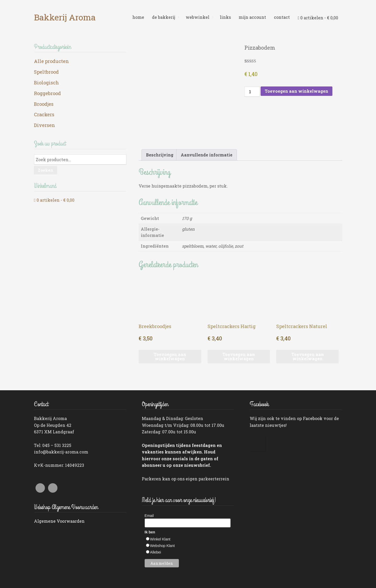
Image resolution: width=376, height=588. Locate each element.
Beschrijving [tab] (160, 122)
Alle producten (51, 61)
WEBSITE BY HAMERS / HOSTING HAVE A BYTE (305, 578)
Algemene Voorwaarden (59, 489)
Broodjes (44, 104)
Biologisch (46, 83)
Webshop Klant (163, 513)
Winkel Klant (160, 507)
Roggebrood (47, 93)
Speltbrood (46, 72)
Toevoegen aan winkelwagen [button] (170, 324)
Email (149, 483)
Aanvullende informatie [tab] (207, 122)
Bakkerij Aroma (65, 17)
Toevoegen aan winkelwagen (296, 91)
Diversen (45, 125)
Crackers (44, 114)
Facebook (313, 386)
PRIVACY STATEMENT (51, 578)
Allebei (156, 520)
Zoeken (46, 170)
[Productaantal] (252, 92)
